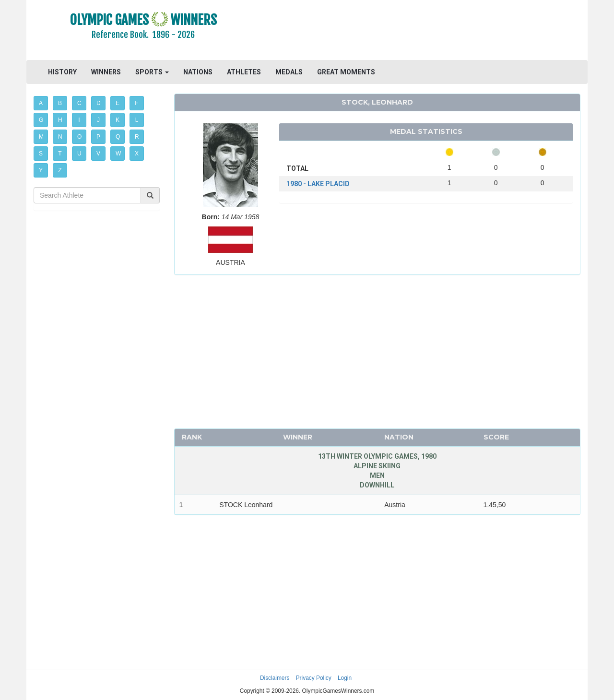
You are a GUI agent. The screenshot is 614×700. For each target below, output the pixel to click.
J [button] (98, 120)
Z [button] (60, 170)
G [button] (41, 120)
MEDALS (289, 72)
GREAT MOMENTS (346, 72)
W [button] (118, 154)
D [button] (99, 103)
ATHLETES (244, 72)
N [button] (60, 137)
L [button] (137, 120)
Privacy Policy (314, 678)
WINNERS (106, 72)
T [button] (60, 154)
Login (345, 678)
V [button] (98, 154)
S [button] (41, 154)
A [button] (41, 103)
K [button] (118, 120)
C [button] (79, 103)
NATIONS (198, 72)
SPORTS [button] (152, 72)
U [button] (79, 154)
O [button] (79, 137)
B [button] (60, 103)
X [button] (137, 154)
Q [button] (118, 137)
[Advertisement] (424, 31)
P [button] (98, 137)
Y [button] (41, 170)
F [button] (136, 103)
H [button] (60, 120)
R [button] (137, 137)
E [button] (118, 103)
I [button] (79, 120)
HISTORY (62, 72)
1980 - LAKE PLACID (318, 184)
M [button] (41, 137)
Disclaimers (275, 678)
